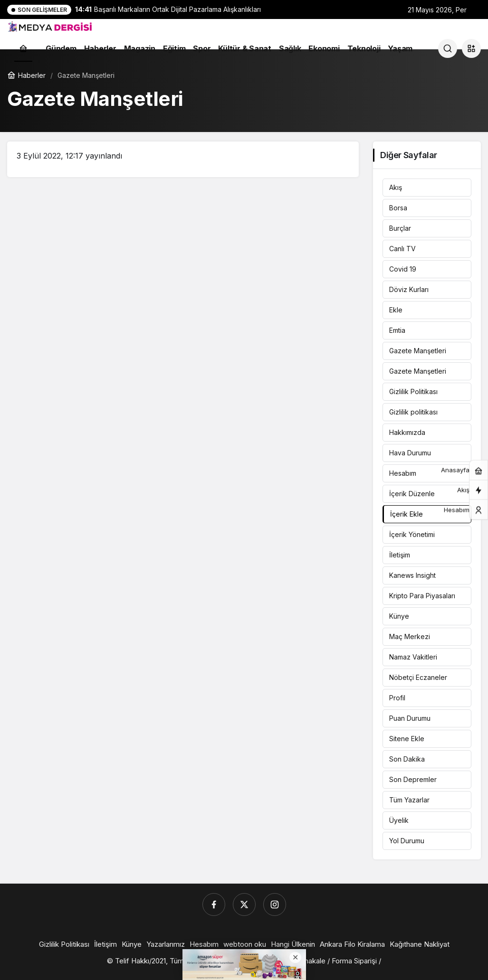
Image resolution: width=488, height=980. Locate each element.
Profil (397, 698)
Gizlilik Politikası (413, 391)
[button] (471, 48)
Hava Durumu (410, 453)
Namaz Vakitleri (413, 657)
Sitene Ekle (407, 739)
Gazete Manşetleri (418, 351)
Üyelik (399, 820)
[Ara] (448, 48)
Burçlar (400, 228)
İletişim (400, 555)
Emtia (397, 330)
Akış (396, 187)
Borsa (398, 208)
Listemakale (306, 961)
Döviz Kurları (409, 289)
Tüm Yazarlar (409, 800)
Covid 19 (403, 269)
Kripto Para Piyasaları (422, 596)
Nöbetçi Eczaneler (418, 677)
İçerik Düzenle (412, 494)
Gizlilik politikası (413, 412)
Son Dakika (407, 759)
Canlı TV (402, 249)
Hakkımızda (407, 432)
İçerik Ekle (407, 514)
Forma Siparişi (354, 961)
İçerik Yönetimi (412, 534)
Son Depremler (413, 779)
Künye (399, 616)
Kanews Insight (412, 575)
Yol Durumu (407, 841)
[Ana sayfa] (23, 48)
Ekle (396, 310)
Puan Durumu (410, 718)
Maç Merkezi (410, 636)
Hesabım (403, 473)
